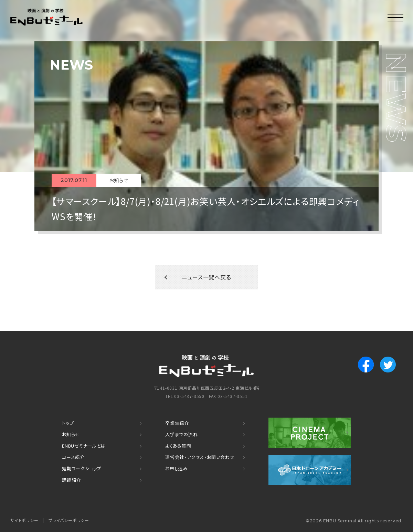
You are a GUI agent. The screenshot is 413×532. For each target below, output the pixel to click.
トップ (68, 423)
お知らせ (71, 435)
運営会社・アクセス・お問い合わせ (200, 457)
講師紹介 (71, 480)
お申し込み (177, 469)
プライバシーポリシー (69, 520)
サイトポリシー (24, 520)
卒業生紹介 (177, 423)
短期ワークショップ (82, 469)
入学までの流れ (182, 435)
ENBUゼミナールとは (84, 446)
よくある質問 (178, 446)
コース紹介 (73, 457)
